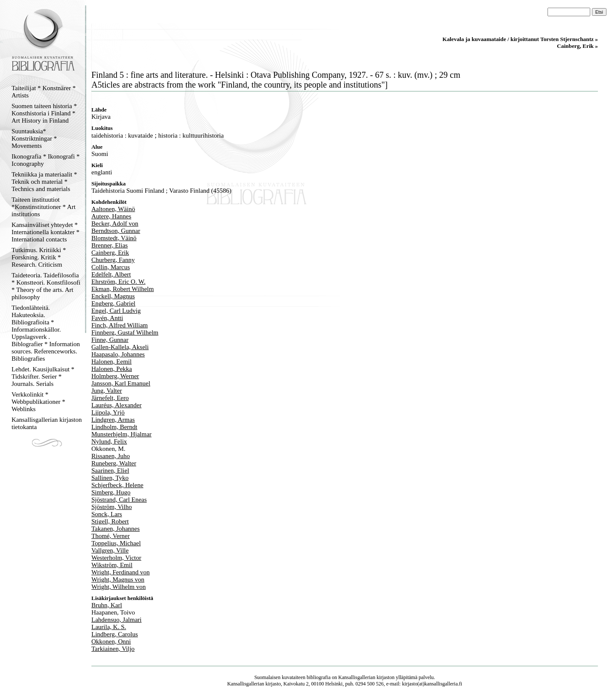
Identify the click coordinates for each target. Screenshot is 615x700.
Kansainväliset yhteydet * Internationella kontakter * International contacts (45, 232)
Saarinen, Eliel (110, 471)
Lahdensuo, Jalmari (116, 620)
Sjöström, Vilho (112, 507)
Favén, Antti (107, 318)
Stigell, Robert (110, 521)
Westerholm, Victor (116, 558)
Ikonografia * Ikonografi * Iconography (46, 160)
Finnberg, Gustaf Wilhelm (125, 332)
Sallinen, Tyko (110, 478)
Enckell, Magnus (113, 296)
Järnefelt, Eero (110, 398)
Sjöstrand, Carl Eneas (119, 500)
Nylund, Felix (109, 441)
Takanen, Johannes (116, 529)
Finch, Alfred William (120, 325)
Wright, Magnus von (118, 579)
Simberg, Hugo (111, 492)
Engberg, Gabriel (113, 303)
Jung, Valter (107, 391)
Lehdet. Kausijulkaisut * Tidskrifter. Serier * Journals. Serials (43, 376)
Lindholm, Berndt (114, 427)
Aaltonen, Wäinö (113, 209)
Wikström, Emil (112, 565)
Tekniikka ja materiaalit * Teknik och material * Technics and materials (44, 182)
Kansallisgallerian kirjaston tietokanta (47, 423)
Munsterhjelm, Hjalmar (122, 434)
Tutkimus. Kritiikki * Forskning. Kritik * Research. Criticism (39, 257)
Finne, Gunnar (110, 340)
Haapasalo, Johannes (118, 354)
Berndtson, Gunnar (116, 231)
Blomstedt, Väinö (114, 238)
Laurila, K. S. (109, 627)
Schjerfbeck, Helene (117, 485)
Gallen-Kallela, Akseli (120, 347)
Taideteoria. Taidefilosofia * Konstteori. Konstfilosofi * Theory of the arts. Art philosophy (46, 286)
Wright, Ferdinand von (120, 572)
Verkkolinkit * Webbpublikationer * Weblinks (38, 402)
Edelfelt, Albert (111, 274)
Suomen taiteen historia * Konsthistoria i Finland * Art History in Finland (44, 113)
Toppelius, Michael (116, 543)
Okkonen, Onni (111, 641)
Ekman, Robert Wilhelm (123, 289)
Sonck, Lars (107, 514)
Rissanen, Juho (111, 456)
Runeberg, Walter (114, 463)
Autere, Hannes (111, 216)
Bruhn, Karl (107, 605)
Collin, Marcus (111, 267)
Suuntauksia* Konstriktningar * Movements (34, 138)
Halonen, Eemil (111, 362)
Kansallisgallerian (357, 677)
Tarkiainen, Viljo (113, 649)
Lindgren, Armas (113, 420)
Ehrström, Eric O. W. (119, 282)
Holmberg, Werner (115, 376)
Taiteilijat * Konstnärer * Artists (44, 92)
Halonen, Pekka (112, 369)
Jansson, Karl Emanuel (121, 383)
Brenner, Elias (110, 245)
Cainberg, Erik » (577, 46)
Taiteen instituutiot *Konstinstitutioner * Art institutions (44, 207)
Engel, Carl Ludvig (116, 311)
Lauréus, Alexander (116, 405)
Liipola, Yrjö (108, 412)
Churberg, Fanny (113, 260)
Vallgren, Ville (110, 550)
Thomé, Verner (111, 536)
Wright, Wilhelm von (119, 587)
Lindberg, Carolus (115, 634)
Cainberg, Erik (110, 253)
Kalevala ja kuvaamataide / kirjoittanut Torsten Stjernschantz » (520, 39)
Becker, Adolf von (115, 224)
